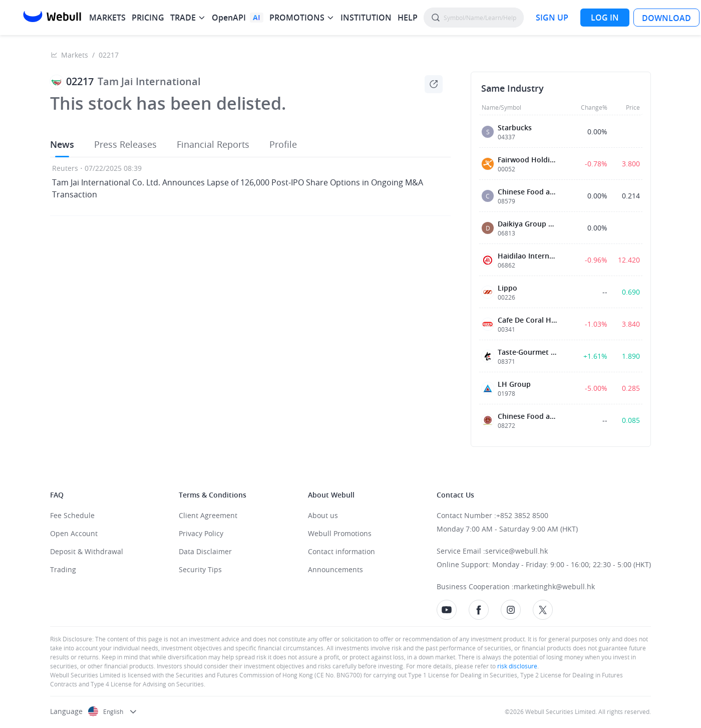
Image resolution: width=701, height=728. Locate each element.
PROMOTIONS (297, 18)
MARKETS (107, 18)
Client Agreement (208, 515)
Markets (75, 55)
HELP (408, 18)
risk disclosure (516, 666)
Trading (63, 569)
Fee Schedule (72, 515)
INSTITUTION (366, 18)
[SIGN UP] (552, 18)
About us (323, 515)
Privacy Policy (201, 533)
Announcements (335, 569)
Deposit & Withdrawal (87, 551)
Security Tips (200, 569)
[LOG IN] (605, 18)
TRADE (183, 18)
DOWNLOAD (666, 18)
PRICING (148, 18)
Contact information (341, 551)
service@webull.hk (516, 551)
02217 (109, 55)
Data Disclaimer (205, 551)
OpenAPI (229, 18)
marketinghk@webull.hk (554, 586)
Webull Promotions (340, 533)
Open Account (74, 533)
